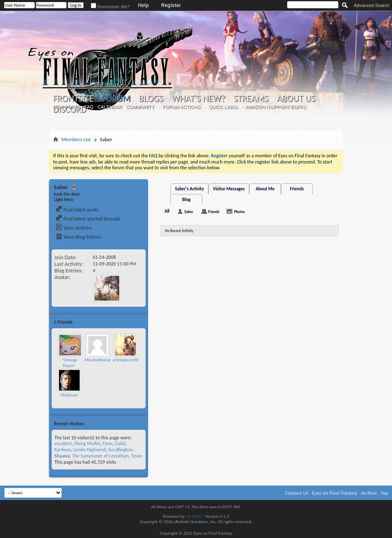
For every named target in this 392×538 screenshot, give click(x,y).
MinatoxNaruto (99, 360)
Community (140, 107)
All (167, 211)
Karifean (63, 450)
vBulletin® (195, 516)
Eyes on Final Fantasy (335, 493)
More (138, 322)
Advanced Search (372, 5)
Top (384, 493)
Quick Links (223, 107)
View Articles (74, 228)
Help (143, 5)
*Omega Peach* (70, 363)
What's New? (198, 99)
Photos (239, 212)
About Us (296, 99)
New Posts (66, 107)
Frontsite (73, 99)
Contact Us (297, 493)
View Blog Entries (78, 237)
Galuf (120, 443)
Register (171, 5)
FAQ (89, 107)
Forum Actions (182, 107)
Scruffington (120, 450)
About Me (265, 189)
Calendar (110, 107)
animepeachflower (130, 360)
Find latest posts (77, 210)
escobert (63, 443)
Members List (76, 139)
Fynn (108, 443)
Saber (189, 212)
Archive (369, 493)
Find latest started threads (88, 219)
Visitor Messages (229, 189)
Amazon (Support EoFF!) (276, 107)
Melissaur (70, 395)
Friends (297, 189)
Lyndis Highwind (90, 450)
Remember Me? (110, 7)
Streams (251, 99)
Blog (187, 200)
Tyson (137, 456)
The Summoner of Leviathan (100, 456)
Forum (116, 98)
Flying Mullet (87, 443)
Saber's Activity (189, 189)
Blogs (151, 99)
